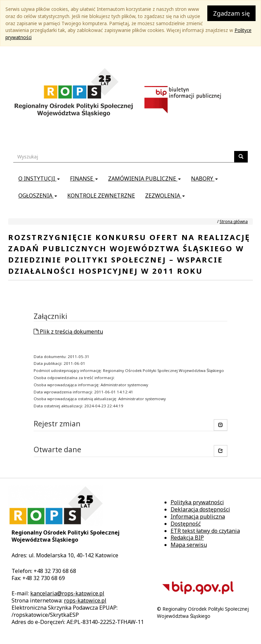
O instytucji (39, 179)
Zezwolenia (165, 196)
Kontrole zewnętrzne (101, 196)
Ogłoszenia (38, 196)
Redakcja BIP (187, 538)
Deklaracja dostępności (200, 509)
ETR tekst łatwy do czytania (205, 531)
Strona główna (234, 222)
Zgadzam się (231, 13)
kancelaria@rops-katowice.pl (67, 593)
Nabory (204, 179)
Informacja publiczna (198, 516)
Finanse (84, 179)
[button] (221, 451)
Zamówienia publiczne (144, 179)
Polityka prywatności (197, 502)
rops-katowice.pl (85, 600)
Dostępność (186, 524)
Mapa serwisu (189, 545)
